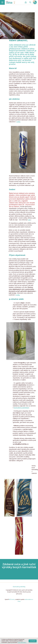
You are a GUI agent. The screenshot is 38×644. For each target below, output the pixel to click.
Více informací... (22, 642)
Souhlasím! (33, 641)
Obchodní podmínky (19, 587)
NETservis (12, 599)
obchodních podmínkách (21, 408)
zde (29, 220)
